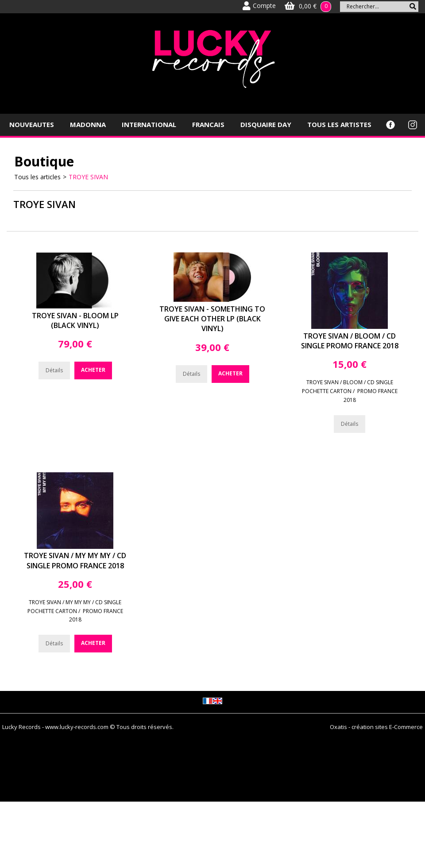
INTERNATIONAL (149, 124)
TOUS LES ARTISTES (339, 124)
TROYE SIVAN (88, 177)
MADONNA (88, 124)
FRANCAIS (208, 124)
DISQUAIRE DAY (266, 124)
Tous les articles (37, 177)
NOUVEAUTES (32, 124)
